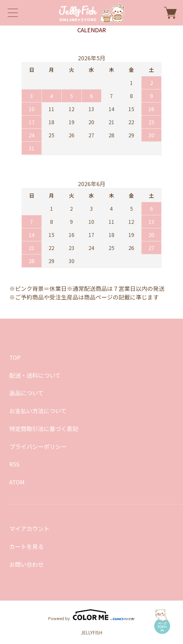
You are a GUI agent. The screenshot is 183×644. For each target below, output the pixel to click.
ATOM (17, 482)
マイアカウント (29, 528)
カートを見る (27, 546)
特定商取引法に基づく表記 (44, 428)
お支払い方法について (38, 411)
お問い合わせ (27, 564)
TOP (15, 357)
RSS (14, 464)
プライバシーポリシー (38, 446)
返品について (26, 393)
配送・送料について (35, 375)
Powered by (91, 615)
